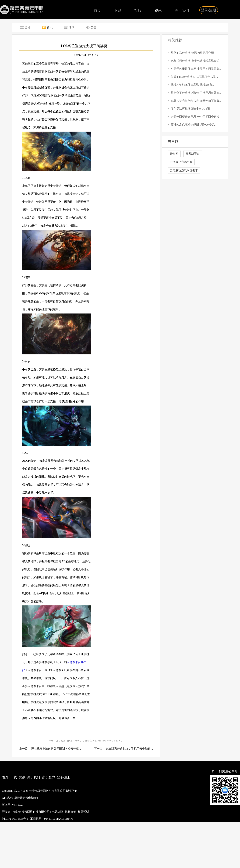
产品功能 (57, 812)
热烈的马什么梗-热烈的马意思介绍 (192, 53)
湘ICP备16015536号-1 (15, 819)
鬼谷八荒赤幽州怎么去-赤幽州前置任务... (196, 101)
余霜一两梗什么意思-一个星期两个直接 (195, 117)
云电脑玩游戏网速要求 (184, 170)
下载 (118, 11)
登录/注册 (208, 10)
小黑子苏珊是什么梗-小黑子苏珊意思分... (196, 69)
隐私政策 (70, 812)
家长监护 (48, 777)
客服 (138, 11)
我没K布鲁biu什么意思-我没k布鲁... (193, 85)
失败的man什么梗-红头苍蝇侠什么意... (194, 77)
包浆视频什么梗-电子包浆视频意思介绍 (195, 61)
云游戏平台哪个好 (181, 162)
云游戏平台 (193, 154)
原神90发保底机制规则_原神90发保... (194, 125)
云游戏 (174, 154)
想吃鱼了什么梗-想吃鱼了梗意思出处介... (196, 93)
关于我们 (182, 11)
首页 (97, 11)
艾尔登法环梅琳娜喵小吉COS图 (190, 109)
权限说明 (83, 812)
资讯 (158, 11)
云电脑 (173, 142)
